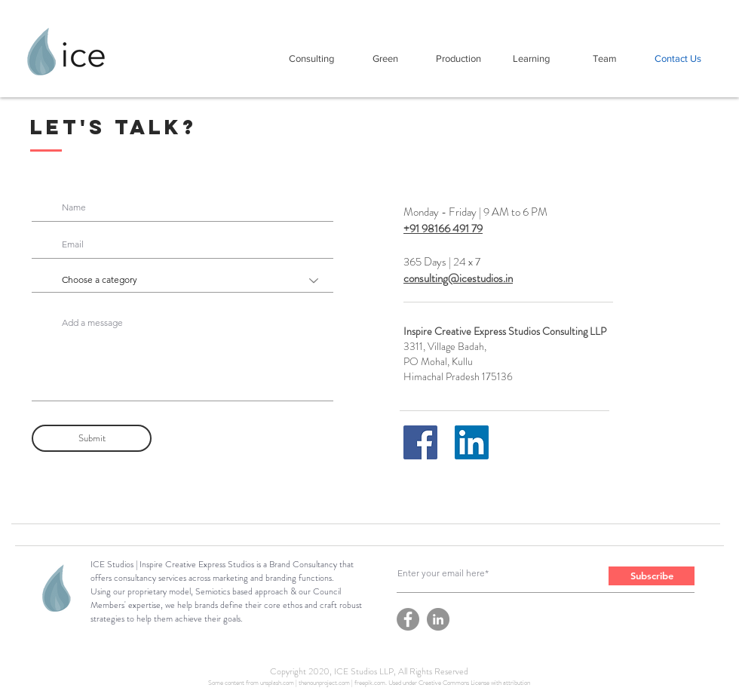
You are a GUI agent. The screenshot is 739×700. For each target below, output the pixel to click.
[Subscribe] (652, 576)
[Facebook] (420, 442)
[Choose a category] (182, 281)
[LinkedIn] (472, 442)
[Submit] (92, 438)
